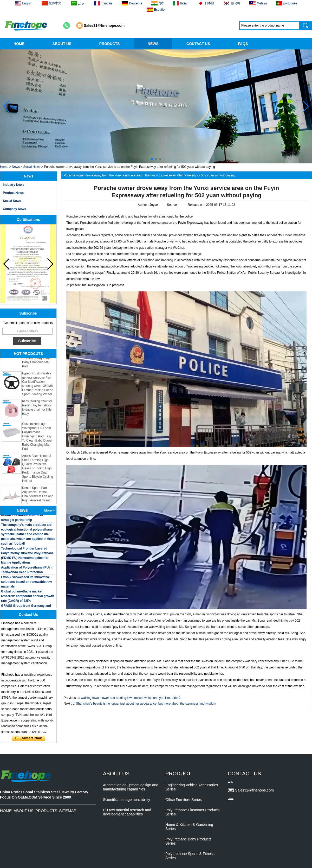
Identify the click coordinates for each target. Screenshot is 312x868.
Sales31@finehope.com (104, 25)
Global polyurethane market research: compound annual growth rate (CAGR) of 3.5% (28, 597)
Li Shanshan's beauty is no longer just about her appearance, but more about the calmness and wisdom (144, 704)
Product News (13, 193)
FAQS (243, 44)
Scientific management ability (126, 800)
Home (4, 167)
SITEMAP (68, 811)
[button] (152, 159)
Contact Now (28, 738)
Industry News (14, 185)
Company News (14, 209)
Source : (173, 205)
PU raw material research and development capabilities (127, 812)
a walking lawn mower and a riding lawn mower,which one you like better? (129, 698)
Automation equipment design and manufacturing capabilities (131, 787)
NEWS (153, 44)
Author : (144, 205)
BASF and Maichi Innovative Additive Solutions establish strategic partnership (22, 516)
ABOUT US (62, 44)
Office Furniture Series (184, 800)
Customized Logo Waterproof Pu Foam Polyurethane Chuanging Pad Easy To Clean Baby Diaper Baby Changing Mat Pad (37, 438)
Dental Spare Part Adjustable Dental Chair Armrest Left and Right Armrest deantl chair (38, 497)
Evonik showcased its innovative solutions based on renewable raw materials (26, 583)
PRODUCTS (110, 44)
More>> (50, 510)
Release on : (197, 205)
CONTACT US (198, 44)
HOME (19, 44)
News (16, 167)
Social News (32, 167)
